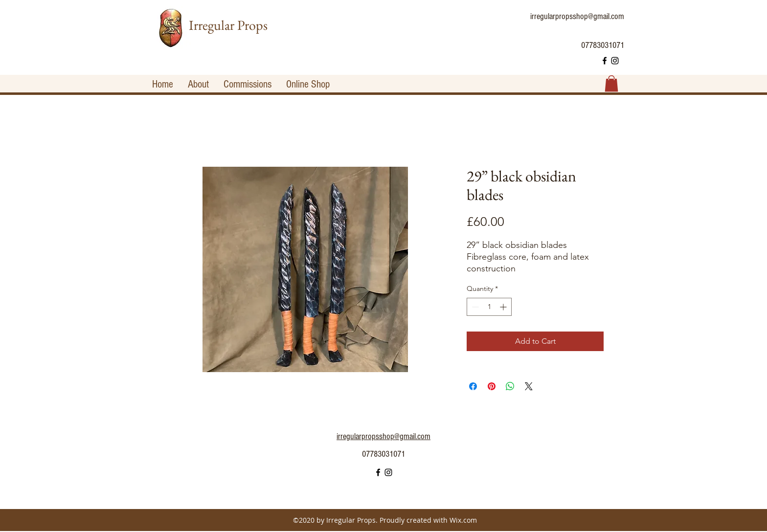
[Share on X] (529, 386)
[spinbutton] (489, 307)
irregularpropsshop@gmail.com (577, 16)
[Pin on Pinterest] (492, 386)
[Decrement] (474, 307)
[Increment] (504, 307)
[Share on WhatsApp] (510, 386)
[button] (611, 83)
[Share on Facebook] (473, 386)
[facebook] (605, 61)
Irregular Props (228, 25)
